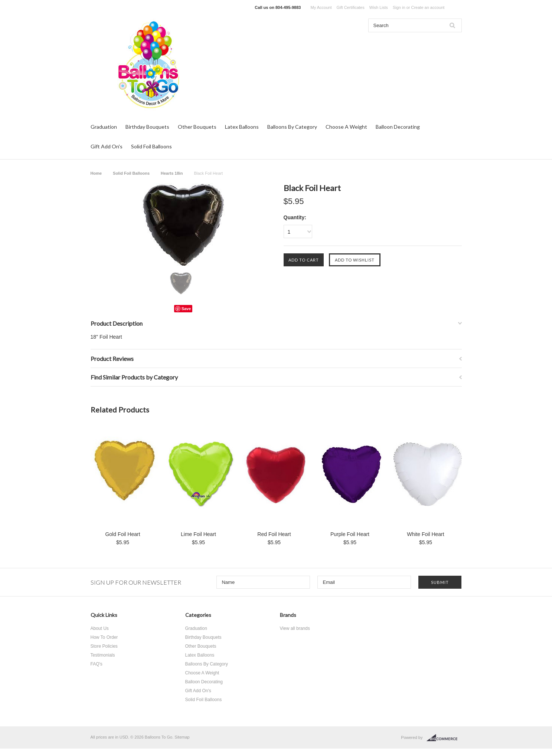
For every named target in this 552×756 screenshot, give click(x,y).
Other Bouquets (197, 127)
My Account (321, 7)
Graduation (104, 127)
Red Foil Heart (274, 534)
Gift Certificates (351, 7)
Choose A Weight (346, 127)
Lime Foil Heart (198, 534)
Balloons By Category (292, 127)
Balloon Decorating (398, 127)
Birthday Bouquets (147, 127)
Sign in (399, 7)
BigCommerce (444, 738)
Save (186, 309)
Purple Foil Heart (350, 534)
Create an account (428, 7)
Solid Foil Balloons (151, 146)
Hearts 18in (172, 173)
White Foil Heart (425, 534)
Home (96, 173)
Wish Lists (379, 7)
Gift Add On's (107, 146)
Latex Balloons (242, 127)
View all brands (295, 628)
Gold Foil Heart (123, 534)
